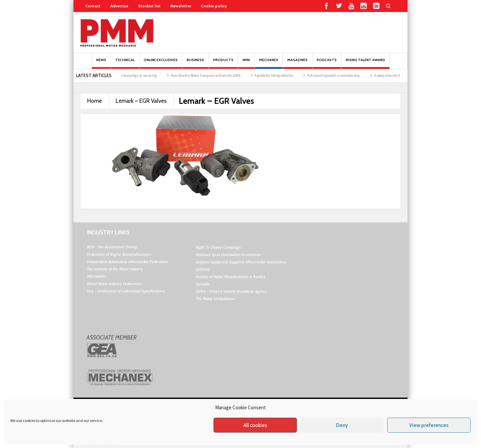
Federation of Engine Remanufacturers (119, 254)
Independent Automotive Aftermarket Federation (127, 262)
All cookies (255, 425)
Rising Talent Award (365, 63)
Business (195, 63)
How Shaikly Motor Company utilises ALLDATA (210, 75)
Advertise (119, 6)
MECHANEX (97, 276)
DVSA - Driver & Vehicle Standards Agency (231, 291)
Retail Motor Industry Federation (114, 284)
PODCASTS (327, 63)
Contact (93, 6)
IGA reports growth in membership (338, 75)
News (101, 63)
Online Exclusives (161, 63)
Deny (342, 425)
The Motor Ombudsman (215, 299)
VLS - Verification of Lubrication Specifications (126, 291)
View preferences (429, 425)
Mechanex (269, 63)
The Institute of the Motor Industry (115, 269)
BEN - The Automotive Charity (112, 247)
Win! (246, 63)
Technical (125, 63)
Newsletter (181, 6)
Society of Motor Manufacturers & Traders (230, 277)
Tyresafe (203, 284)
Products (223, 63)
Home (95, 101)
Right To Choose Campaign (218, 247)
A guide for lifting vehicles (278, 75)
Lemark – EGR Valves (141, 101)
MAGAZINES (297, 63)
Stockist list (149, 6)
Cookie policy (214, 6)
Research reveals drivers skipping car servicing (125, 75)
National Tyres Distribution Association (228, 255)
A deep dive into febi (394, 75)
